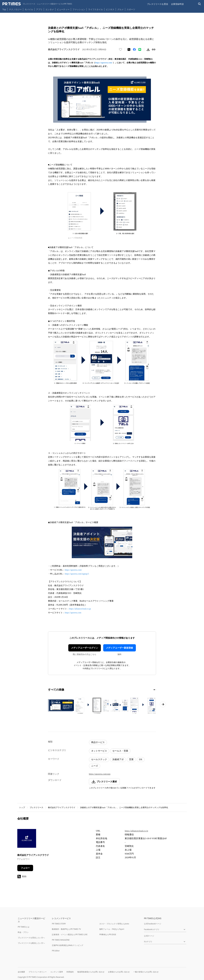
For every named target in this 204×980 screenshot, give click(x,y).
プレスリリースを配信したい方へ (31, 943)
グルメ (121, 9)
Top (4, 9)
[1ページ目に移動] (154, 690)
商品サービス (98, 742)
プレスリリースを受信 (158, 4)
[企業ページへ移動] (27, 839)
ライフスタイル (96, 9)
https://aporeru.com (73, 613)
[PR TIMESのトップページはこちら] (37, 4)
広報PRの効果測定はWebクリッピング (68, 945)
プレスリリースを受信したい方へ (31, 938)
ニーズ (95, 766)
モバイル (29, 9)
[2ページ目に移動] (156, 690)
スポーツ (131, 9)
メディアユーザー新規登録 (119, 648)
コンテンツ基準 (57, 972)
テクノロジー (15, 9)
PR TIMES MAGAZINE (61, 940)
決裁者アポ (118, 759)
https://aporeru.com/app (100, 774)
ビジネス (110, 9)
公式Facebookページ (153, 924)
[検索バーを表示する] (200, 4)
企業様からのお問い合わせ (119, 972)
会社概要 (21, 972)
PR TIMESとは (24, 927)
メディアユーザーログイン (85, 648)
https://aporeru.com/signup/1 (77, 574)
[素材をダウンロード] (148, 49)
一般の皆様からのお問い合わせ (146, 972)
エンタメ (50, 9)
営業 (131, 759)
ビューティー (63, 9)
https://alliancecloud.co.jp (80, 609)
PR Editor (56, 951)
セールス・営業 (120, 751)
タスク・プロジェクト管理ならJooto (114, 924)
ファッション (79, 9)
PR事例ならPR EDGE (108, 934)
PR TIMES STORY (59, 924)
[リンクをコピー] (154, 49)
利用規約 (70, 972)
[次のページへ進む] (163, 704)
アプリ (39, 9)
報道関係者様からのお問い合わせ (91, 972)
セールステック (99, 759)
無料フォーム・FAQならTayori (112, 929)
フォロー (25, 868)
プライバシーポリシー (38, 972)
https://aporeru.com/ (104, 63)
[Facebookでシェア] (134, 49)
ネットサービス (99, 751)
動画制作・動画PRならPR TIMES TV (66, 929)
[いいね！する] (121, 49)
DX (141, 759)
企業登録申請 (177, 4)
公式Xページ (149, 936)
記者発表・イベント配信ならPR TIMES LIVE (70, 934)
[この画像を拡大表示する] (61, 706)
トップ (22, 807)
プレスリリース (36, 807)
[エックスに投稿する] (129, 49)
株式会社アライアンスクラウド (62, 807)
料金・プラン (23, 932)
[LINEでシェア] (140, 49)
